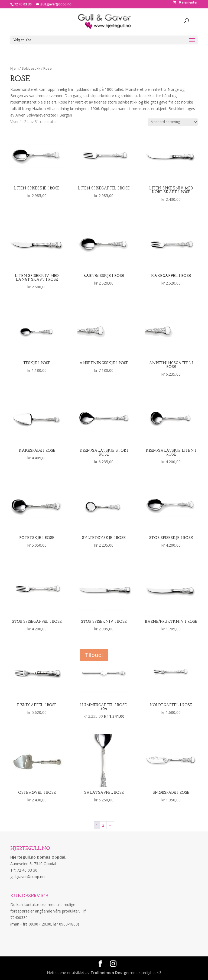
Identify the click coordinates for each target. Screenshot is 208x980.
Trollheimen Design (110, 973)
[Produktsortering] (173, 122)
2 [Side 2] (103, 825)
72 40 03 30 (23, 4)
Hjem (14, 68)
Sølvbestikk (31, 68)
